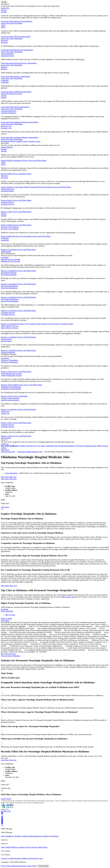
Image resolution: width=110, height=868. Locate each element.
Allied (3, 25)
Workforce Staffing (21, 836)
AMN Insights (6, 252)
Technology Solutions (9, 354)
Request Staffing (7, 147)
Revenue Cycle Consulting (22, 236)
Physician (4, 40)
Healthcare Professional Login (32, 858)
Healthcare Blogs (90, 446)
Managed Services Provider (11, 259)
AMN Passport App (68, 597)
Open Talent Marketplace (10, 299)
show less (12, 654)
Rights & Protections (19, 866)
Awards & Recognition (66, 446)
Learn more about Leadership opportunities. (16, 92)
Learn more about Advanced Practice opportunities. (19, 63)
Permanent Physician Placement (41, 187)
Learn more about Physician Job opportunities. (17, 50)
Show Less (13, 586)
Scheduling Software (20, 160)
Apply (12, 23)
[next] (3, 509)
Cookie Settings (43, 866)
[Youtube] (2, 823)
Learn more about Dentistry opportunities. (16, 76)
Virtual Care (5, 411)
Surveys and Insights (20, 396)
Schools (4, 96)
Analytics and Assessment (10, 398)
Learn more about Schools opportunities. (15, 107)
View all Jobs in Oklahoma (12, 656)
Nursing (4, 10)
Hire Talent (5, 143)
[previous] (2, 509)
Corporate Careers (34, 141)
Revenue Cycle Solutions (10, 227)
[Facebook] (2, 813)
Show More (5, 479)
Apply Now (5, 450)
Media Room (43, 847)
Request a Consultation (9, 250)
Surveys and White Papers (37, 160)
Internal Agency (7, 339)
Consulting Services (8, 313)
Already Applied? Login (19, 141)
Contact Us (5, 444)
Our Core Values (39, 446)
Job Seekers (5, 4)
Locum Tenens (6, 799)
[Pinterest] (2, 819)
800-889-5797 (6, 811)
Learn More (5, 358)
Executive (19, 94)
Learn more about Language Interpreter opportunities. (20, 122)
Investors (35, 847)
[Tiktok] (2, 821)
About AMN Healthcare (9, 847)
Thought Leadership (8, 352)
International (5, 141)
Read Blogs (18, 23)
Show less (13, 477)
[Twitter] (2, 815)
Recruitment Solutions (9, 273)
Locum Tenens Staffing (21, 187)
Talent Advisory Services (46, 324)
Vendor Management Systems (11, 374)
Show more (5, 477)
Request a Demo (7, 212)
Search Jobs (5, 8)
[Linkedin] (2, 817)
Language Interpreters (9, 111)
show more (5, 654)
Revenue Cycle (6, 126)
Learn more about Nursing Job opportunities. (17, 21)
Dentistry (4, 67)
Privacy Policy (6, 866)
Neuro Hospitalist (11, 473)
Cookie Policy (32, 866)
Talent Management (8, 253)
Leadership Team (52, 446)
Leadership (5, 80)
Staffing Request (15, 858)
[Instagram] (2, 825)
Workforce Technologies (9, 360)
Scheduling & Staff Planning (11, 387)
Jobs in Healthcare (7, 836)
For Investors (79, 446)
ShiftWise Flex (18, 385)
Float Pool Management (9, 286)
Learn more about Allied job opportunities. (16, 37)
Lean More (5, 257)
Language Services (7, 202)
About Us (4, 440)
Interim (12, 94)
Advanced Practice (7, 54)
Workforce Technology (51, 836)
